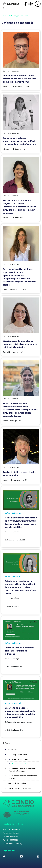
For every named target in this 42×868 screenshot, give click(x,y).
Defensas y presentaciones (19, 16)
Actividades (12, 749)
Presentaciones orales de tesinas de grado (23, 777)
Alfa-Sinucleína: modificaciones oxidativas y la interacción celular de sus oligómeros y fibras (19, 79)
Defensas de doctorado (20, 759)
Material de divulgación (17, 783)
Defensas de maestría (20, 764)
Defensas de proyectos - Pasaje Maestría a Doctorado (22, 770)
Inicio (5, 16)
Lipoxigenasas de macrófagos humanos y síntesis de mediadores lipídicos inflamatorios (20, 344)
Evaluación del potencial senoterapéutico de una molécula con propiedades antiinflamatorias (20, 141)
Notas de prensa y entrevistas (19, 788)
